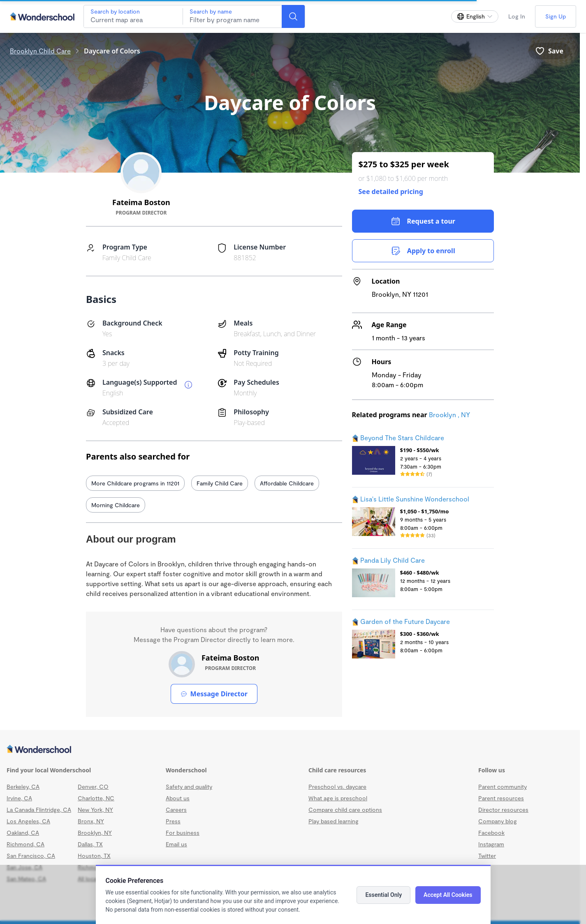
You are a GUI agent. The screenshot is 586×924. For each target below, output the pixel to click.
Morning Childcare (116, 505)
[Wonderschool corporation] (290, 750)
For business (183, 833)
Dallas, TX (90, 844)
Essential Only (383, 895)
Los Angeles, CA (28, 821)
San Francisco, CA (31, 856)
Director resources (503, 810)
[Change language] (475, 16)
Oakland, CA (23, 833)
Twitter (487, 856)
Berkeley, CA (23, 787)
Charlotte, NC (96, 798)
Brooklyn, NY (95, 833)
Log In (517, 16)
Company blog (498, 821)
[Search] (293, 16)
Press (173, 821)
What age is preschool (338, 798)
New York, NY (95, 810)
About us (178, 798)
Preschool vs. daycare (337, 787)
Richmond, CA (25, 844)
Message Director (214, 694)
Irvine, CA (19, 798)
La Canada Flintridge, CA (39, 810)
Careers (176, 810)
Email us (176, 844)
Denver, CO (93, 787)
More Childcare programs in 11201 (135, 483)
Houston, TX (94, 856)
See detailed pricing (391, 192)
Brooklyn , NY (449, 415)
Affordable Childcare (287, 483)
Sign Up (556, 16)
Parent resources (501, 798)
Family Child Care (220, 483)
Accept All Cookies (448, 895)
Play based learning (334, 821)
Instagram (491, 844)
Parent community (503, 787)
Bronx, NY (91, 821)
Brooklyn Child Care (40, 51)
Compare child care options (345, 810)
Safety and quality (189, 787)
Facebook (491, 833)
